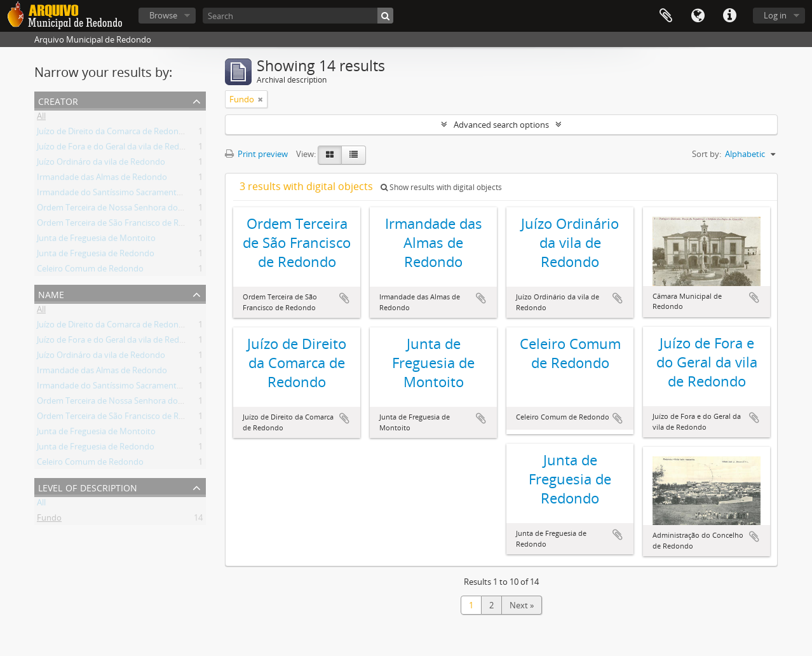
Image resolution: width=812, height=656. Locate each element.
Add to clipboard (344, 298)
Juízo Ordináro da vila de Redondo (101, 164)
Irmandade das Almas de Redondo (102, 179)
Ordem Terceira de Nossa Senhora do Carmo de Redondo (145, 210)
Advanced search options (501, 125)
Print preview (256, 154)
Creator (58, 100)
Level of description (88, 487)
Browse (163, 15)
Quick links (729, 16)
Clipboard (666, 16)
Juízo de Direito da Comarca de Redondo (113, 133)
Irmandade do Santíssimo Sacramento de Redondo (133, 195)
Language (698, 16)
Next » (522, 605)
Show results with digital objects (441, 187)
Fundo (49, 520)
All (41, 118)
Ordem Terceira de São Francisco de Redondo (123, 225)
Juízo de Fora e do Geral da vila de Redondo (118, 149)
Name (51, 293)
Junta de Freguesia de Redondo (96, 256)
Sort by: (707, 154)
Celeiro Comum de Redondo (90, 271)
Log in (775, 15)
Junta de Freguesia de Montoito (96, 240)
